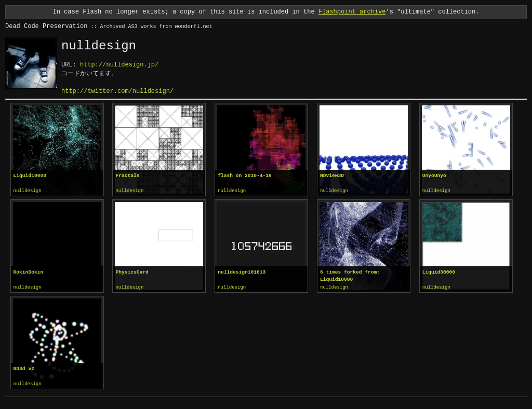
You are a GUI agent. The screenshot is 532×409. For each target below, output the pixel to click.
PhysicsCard (132, 272)
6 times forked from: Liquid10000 (350, 275)
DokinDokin (29, 272)
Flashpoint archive (352, 12)
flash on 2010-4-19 (245, 176)
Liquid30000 (439, 272)
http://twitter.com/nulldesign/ (117, 91)
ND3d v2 (24, 368)
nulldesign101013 (242, 272)
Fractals (127, 176)
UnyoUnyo (434, 176)
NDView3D (332, 176)
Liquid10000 (30, 176)
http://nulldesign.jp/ (119, 65)
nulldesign (28, 191)
